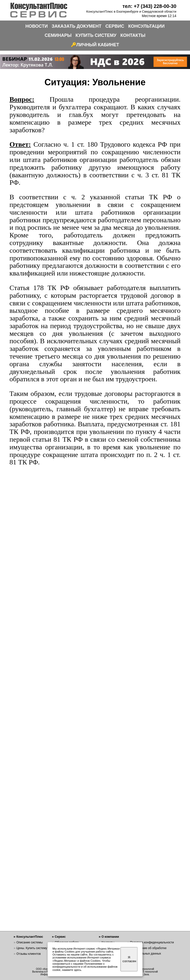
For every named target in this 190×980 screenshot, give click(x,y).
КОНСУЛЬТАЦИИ (147, 26)
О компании (110, 937)
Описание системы (29, 942)
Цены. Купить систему (32, 948)
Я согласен (129, 959)
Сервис (60, 937)
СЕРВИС (115, 26)
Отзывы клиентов (28, 954)
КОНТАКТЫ (133, 35)
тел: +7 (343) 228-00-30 (149, 6)
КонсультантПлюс (30, 937)
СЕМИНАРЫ (58, 35)
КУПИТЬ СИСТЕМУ (96, 35)
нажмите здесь (71, 970)
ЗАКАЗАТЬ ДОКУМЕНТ (77, 26)
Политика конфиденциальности (152, 942)
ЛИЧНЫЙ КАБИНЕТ (98, 45)
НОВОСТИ (37, 26)
